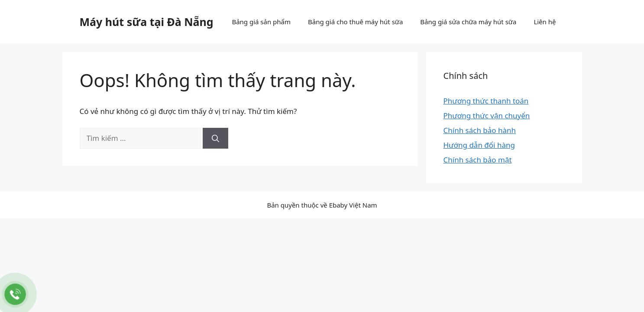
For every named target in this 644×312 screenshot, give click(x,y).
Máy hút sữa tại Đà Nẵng (147, 22)
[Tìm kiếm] (215, 138)
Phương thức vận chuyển (487, 115)
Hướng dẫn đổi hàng (479, 145)
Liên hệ (545, 22)
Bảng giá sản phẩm (261, 22)
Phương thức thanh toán (486, 101)
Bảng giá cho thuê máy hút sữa (355, 22)
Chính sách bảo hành (480, 130)
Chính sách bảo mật (478, 160)
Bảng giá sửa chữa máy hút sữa (468, 22)
